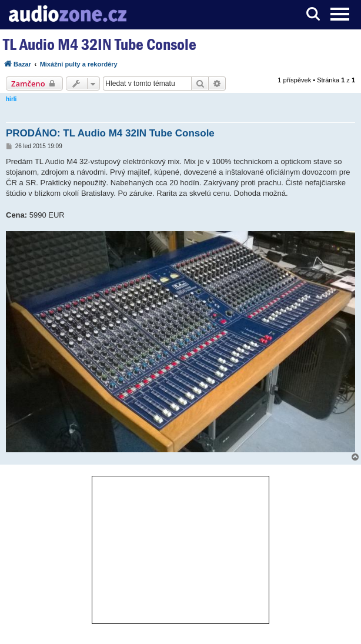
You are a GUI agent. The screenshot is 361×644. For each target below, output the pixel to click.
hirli (11, 99)
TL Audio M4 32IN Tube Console (100, 44)
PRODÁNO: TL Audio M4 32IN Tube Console (110, 133)
